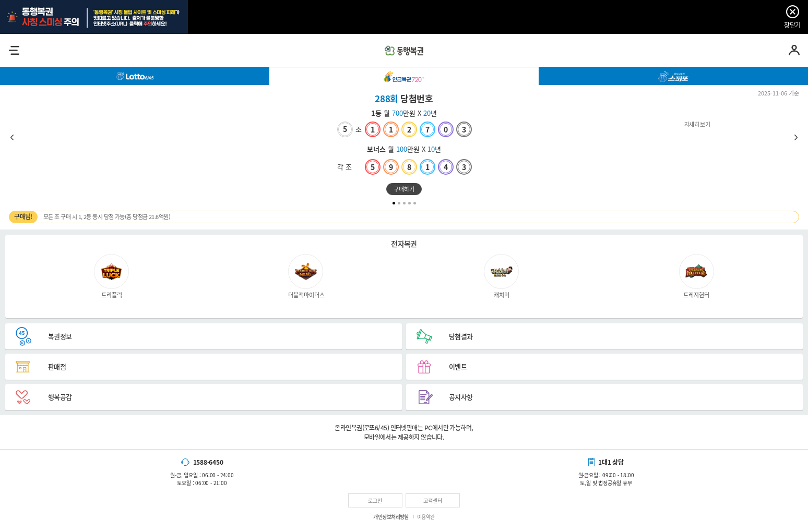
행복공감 (60, 397)
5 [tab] (415, 203)
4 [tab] (409, 203)
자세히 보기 (404, 148)
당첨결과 (461, 336)
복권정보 (60, 336)
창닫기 (792, 25)
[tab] (135, 76)
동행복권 (404, 50)
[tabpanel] (404, 143)
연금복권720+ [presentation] (404, 76)
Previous (12, 137)
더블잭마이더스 (306, 276)
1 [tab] (394, 203)
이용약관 (426, 517)
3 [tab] (404, 203)
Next (796, 137)
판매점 (57, 366)
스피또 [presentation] (673, 76)
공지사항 (461, 397)
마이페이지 (794, 50)
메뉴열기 (14, 50)
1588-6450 (208, 462)
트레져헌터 (697, 276)
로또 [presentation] (135, 76)
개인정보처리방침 (391, 517)
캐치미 (501, 276)
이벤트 (458, 366)
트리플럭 (111, 276)
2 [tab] (399, 203)
